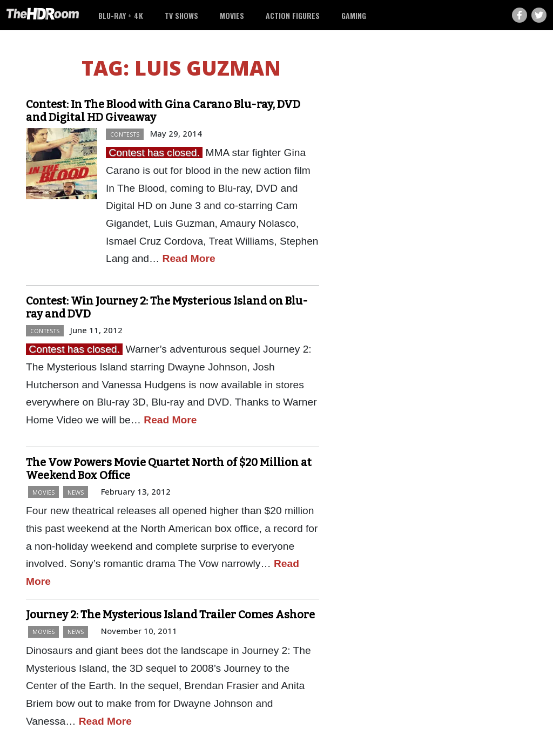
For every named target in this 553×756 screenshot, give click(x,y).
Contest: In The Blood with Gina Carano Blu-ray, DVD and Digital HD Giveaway (163, 111)
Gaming (354, 15)
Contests (125, 134)
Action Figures (293, 15)
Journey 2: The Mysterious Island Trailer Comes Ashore (170, 615)
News (76, 492)
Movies (232, 15)
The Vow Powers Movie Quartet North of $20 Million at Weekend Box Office (169, 469)
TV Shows (181, 15)
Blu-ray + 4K (121, 15)
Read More (189, 258)
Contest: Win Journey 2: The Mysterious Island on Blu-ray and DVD (167, 307)
